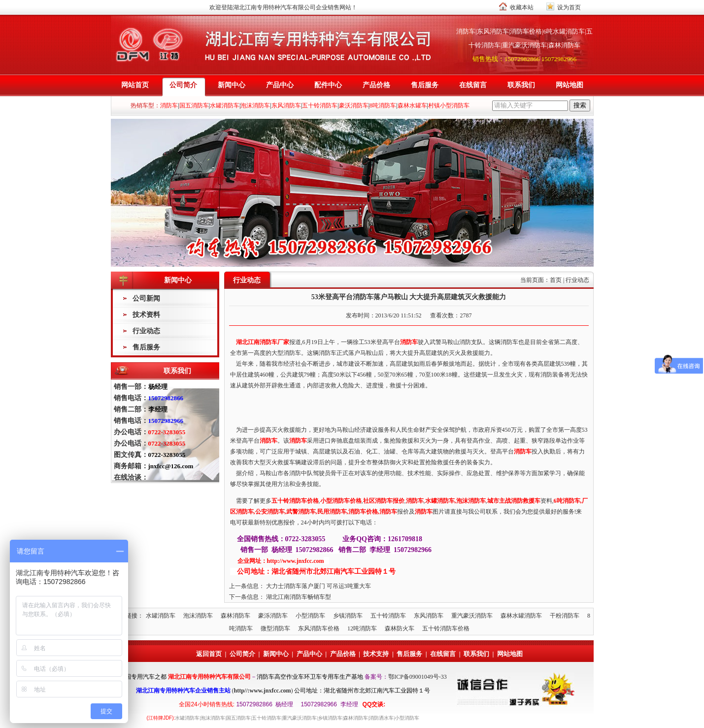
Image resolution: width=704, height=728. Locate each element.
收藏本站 (522, 7)
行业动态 (146, 331)
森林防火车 (400, 628)
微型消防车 (275, 628)
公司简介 (183, 85)
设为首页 (569, 7)
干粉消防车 (565, 616)
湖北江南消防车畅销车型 (299, 597)
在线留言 (473, 85)
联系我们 (521, 85)
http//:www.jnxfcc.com (263, 691)
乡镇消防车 (348, 616)
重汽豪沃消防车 (472, 616)
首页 (556, 280)
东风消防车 (429, 616)
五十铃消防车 (388, 616)
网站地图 (570, 85)
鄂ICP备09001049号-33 (418, 677)
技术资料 (146, 315)
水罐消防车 (161, 616)
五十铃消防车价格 (446, 628)
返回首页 (209, 654)
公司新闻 (146, 298)
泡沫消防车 (198, 616)
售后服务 (425, 85)
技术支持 (376, 654)
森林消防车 (235, 616)
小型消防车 (310, 616)
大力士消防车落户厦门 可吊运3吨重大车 (318, 586)
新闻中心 (232, 85)
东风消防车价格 (319, 628)
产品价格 (376, 85)
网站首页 (135, 85)
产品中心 (280, 85)
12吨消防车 (362, 628)
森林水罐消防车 (521, 616)
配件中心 (328, 85)
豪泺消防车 (273, 616)
